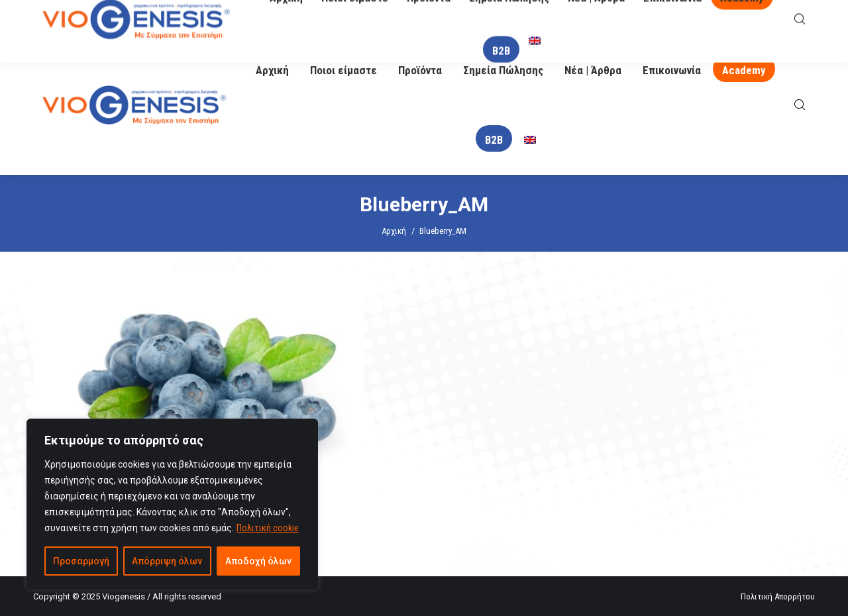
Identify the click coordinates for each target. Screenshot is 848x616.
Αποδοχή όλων (258, 561)
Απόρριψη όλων (167, 561)
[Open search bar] (800, 105)
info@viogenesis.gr (386, 18)
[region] (172, 504)
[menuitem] (530, 140)
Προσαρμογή (81, 561)
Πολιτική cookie (268, 528)
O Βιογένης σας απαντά (544, 18)
